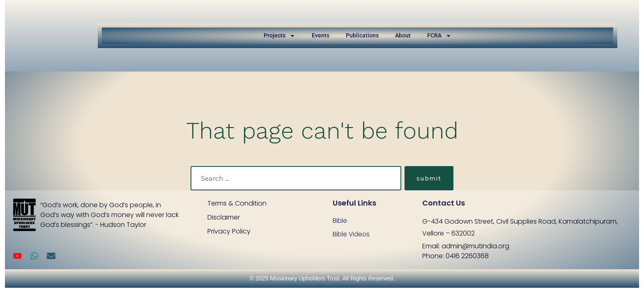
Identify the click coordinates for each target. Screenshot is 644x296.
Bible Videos (352, 235)
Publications (362, 35)
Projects (279, 36)
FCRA (439, 36)
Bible (340, 221)
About (403, 35)
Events (321, 35)
